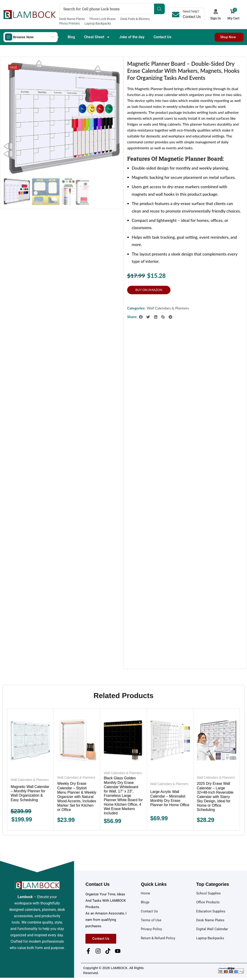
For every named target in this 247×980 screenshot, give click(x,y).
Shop (54, 37)
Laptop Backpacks (98, 23)
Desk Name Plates (72, 19)
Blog (71, 37)
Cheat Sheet (97, 37)
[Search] (159, 9)
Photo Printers (69, 23)
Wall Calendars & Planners (168, 308)
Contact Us (162, 37)
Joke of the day (132, 37)
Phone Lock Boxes (103, 19)
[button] (216, 15)
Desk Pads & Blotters (135, 19)
